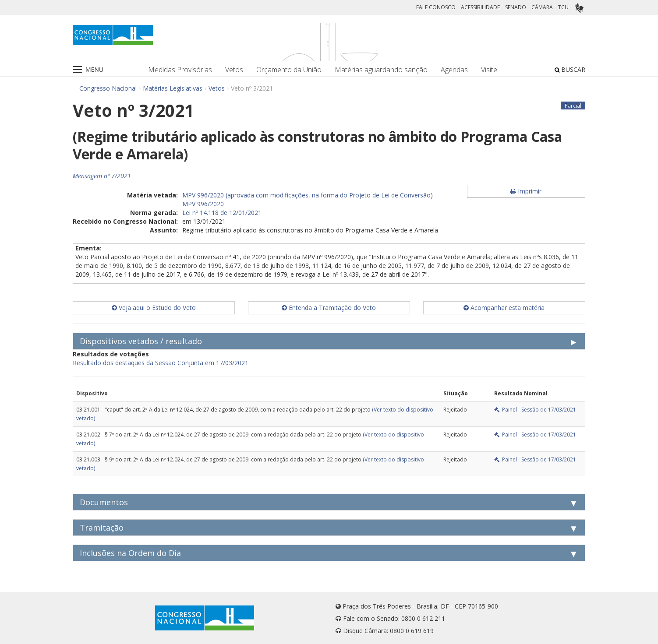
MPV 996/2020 (203, 204)
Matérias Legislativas (173, 88)
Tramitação (102, 528)
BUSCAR (570, 69)
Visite (489, 70)
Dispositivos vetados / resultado (141, 341)
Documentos (104, 502)
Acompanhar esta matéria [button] (504, 308)
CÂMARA (542, 7)
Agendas (454, 70)
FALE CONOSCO (436, 7)
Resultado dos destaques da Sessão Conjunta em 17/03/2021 (161, 363)
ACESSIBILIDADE (480, 7)
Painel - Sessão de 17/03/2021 (535, 410)
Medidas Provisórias (180, 70)
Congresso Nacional (108, 88)
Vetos (234, 70)
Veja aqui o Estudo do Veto (154, 308)
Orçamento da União (289, 70)
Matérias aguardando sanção (381, 70)
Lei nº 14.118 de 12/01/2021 (222, 213)
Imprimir (526, 191)
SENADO (516, 7)
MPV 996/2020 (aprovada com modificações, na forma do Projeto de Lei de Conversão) (308, 195)
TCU (563, 7)
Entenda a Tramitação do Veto (329, 308)
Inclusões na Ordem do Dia (130, 553)
